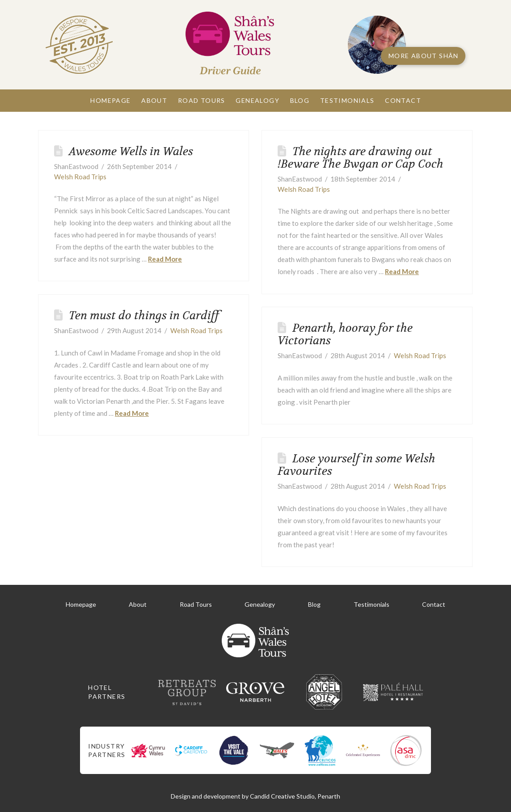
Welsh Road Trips (80, 177)
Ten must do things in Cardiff (144, 315)
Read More (165, 259)
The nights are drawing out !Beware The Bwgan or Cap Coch (361, 158)
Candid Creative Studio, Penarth (295, 796)
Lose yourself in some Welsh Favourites (357, 465)
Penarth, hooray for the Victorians (345, 334)
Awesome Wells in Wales (131, 151)
